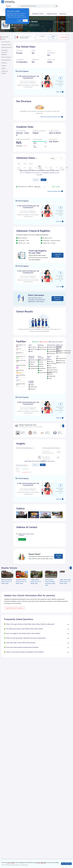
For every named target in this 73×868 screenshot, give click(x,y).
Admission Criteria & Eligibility (4, 52)
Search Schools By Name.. (29, 6)
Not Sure (35, 82)
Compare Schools (52, 14)
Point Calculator (6, 57)
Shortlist (63, 37)
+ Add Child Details (58, 255)
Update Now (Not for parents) (15, 608)
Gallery (4, 68)
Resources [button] (63, 14)
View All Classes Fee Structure (50, 117)
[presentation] (61, 426)
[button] (56, 158)
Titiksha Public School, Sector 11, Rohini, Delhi (36, 581)
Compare (43, 36)
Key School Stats (5, 38)
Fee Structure (6, 42)
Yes (25, 82)
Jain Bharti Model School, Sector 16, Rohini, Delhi (21, 581)
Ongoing (56, 186)
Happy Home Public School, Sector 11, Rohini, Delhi (65, 581)
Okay (25, 21)
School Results (6, 60)
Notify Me (53, 37)
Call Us (22, 539)
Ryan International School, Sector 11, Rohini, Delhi (7, 581)
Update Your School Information (62, 22)
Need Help (59, 556)
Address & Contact (5, 72)
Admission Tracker (38, 14)
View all (59, 92)
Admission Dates (7, 47)
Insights (4, 66)
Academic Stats (6, 45)
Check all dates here (54, 191)
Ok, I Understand (66, 864)
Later (20, 21)
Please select (25, 37)
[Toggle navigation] (69, 6)
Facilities (4, 63)
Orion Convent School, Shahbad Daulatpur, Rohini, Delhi (50, 582)
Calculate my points (58, 298)
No (29, 82)
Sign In (44, 180)
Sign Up (36, 180)
